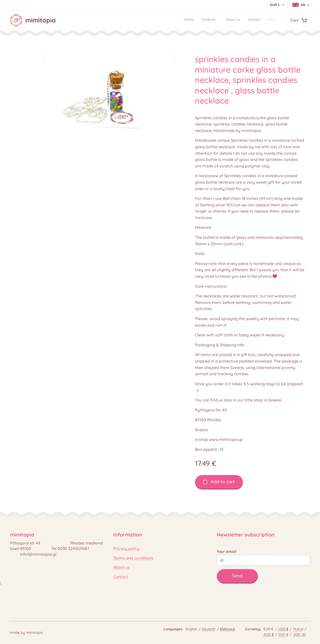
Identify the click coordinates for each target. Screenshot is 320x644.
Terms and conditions (133, 558)
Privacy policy (126, 548)
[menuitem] (242, 20)
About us (121, 567)
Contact (121, 577)
